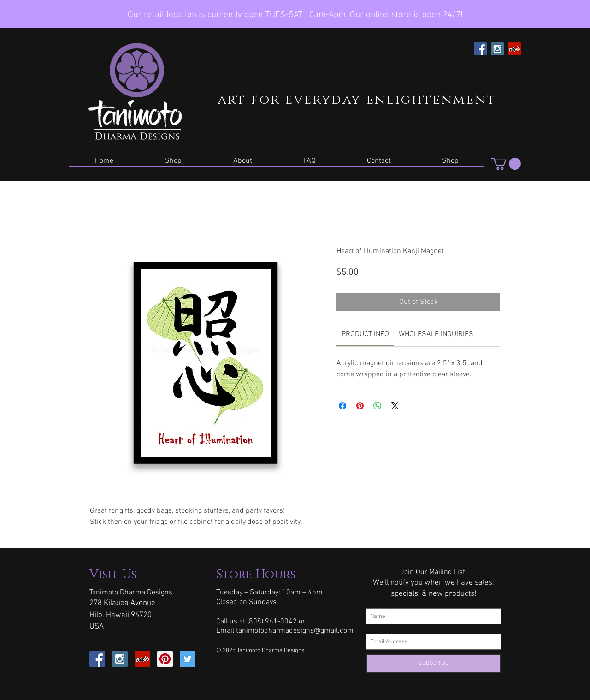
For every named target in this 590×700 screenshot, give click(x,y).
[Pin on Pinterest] (360, 406)
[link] (365, 334)
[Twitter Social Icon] (188, 659)
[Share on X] (395, 406)
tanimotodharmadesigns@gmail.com (295, 631)
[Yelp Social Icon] (514, 49)
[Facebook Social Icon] (480, 49)
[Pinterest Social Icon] (165, 659)
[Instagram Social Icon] (497, 49)
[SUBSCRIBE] (434, 664)
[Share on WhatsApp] (378, 406)
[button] (173, 164)
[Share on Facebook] (342, 406)
